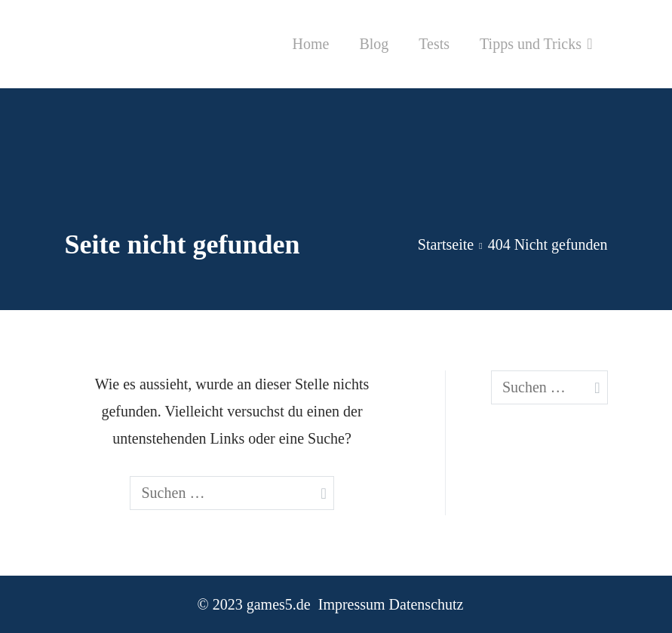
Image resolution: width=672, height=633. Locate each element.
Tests (434, 44)
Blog (374, 44)
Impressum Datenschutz (391, 604)
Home (310, 44)
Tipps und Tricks (531, 44)
